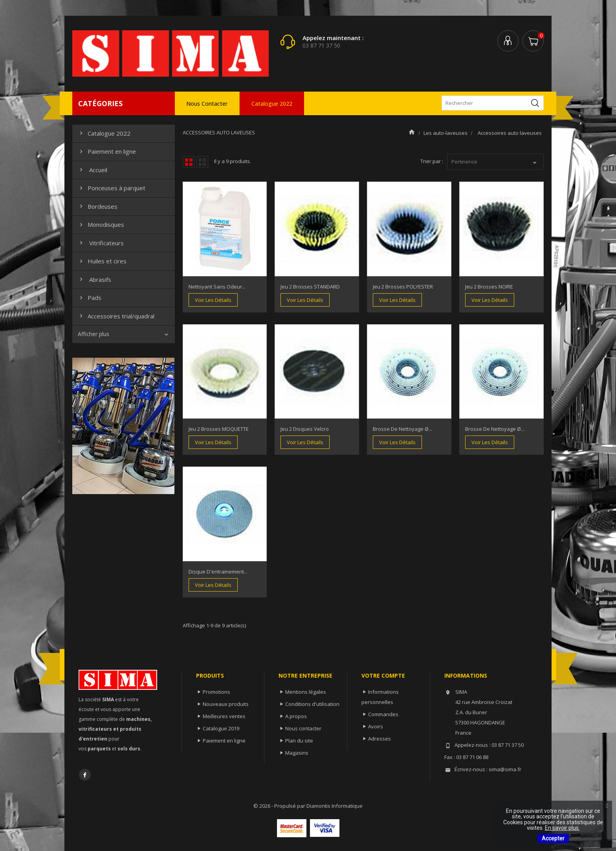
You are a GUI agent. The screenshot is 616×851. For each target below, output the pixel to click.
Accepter (553, 838)
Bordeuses (98, 206)
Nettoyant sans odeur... (217, 287)
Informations (466, 675)
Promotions (216, 692)
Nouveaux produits (226, 704)
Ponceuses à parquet (112, 188)
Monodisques (101, 224)
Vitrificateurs (101, 243)
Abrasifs (94, 279)
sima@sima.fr (505, 769)
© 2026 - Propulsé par (280, 806)
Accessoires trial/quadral (116, 316)
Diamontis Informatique (335, 806)
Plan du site (299, 741)
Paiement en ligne (107, 151)
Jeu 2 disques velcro (305, 429)
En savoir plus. (562, 828)
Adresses (379, 739)
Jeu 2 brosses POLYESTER (403, 287)
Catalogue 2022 (272, 104)
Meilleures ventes (224, 716)
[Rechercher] (493, 103)
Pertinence (496, 163)
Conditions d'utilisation (312, 704)
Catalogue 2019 (221, 728)
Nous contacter (207, 104)
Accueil (93, 170)
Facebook (85, 775)
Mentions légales (306, 692)
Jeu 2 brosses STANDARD (310, 287)
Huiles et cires (102, 261)
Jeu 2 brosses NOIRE (489, 287)
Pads (90, 298)
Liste (202, 162)
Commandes (383, 714)
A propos (296, 716)
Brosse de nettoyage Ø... (402, 429)
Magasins (297, 753)
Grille (189, 162)
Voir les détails (213, 300)
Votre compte (383, 675)
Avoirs (376, 726)
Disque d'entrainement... (218, 572)
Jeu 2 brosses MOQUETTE (219, 429)
